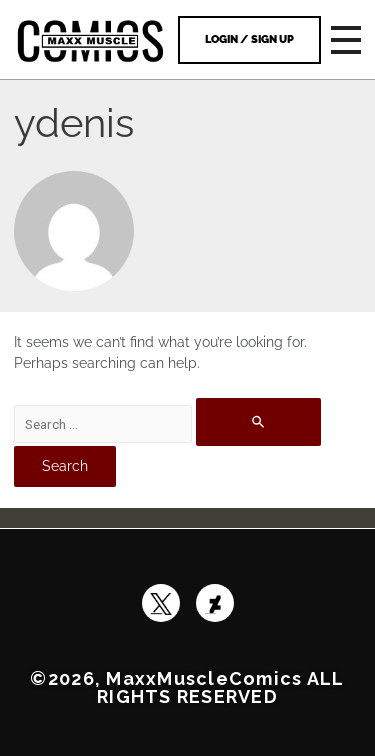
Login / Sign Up (249, 39)
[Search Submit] (258, 421)
